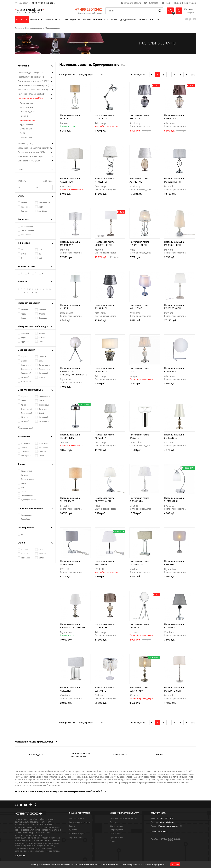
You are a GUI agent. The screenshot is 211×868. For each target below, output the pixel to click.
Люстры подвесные (31, 73)
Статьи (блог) (116, 834)
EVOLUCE (169, 506)
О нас (112, 841)
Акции (114, 20)
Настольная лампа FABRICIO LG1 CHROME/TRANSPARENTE (74, 371)
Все (193, 75)
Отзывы (143, 20)
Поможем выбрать (77, 834)
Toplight (64, 442)
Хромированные (28, 120)
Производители (117, 837)
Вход (177, 3)
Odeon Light (66, 313)
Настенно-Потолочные (31, 94)
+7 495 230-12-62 (89, 9)
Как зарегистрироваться (80, 822)
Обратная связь (76, 837)
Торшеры (25, 144)
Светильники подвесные (33, 81)
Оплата (72, 826)
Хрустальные (26, 124)
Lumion (64, 123)
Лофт (22, 133)
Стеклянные (26, 129)
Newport (134, 376)
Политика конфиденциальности (123, 818)
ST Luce (168, 442)
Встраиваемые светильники (35, 148)
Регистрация (190, 3)
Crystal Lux (66, 379)
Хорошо (175, 864)
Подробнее (20, 856)
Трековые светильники (32, 156)
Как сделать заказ (77, 818)
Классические (27, 107)
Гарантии (114, 822)
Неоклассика (26, 137)
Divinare (99, 695)
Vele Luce (169, 632)
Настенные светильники (33, 90)
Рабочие (24, 116)
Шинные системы (29, 161)
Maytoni (168, 186)
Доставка (151, 3)
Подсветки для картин (31, 152)
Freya (132, 250)
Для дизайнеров (129, 20)
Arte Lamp (100, 123)
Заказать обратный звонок (90, 13)
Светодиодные (27, 112)
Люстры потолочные (31, 77)
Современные (27, 103)
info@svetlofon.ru (132, 3)
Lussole (134, 632)
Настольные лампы (31, 98)
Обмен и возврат (117, 826)
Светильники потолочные (33, 85)
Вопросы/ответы (117, 830)
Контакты (155, 20)
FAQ (166, 3)
